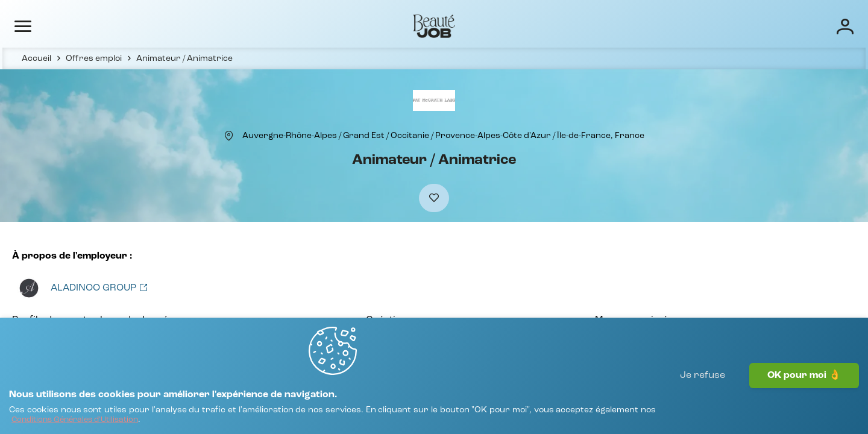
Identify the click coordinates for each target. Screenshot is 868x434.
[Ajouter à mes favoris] (434, 224)
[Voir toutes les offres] (95, 319)
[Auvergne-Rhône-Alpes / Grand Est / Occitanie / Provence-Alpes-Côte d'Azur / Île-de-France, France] (443, 155)
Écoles (586, 25)
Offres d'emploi (453, 25)
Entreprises (529, 25)
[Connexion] (804, 26)
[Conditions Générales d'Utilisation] (197, 414)
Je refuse (703, 401)
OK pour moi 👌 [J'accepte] (804, 401)
